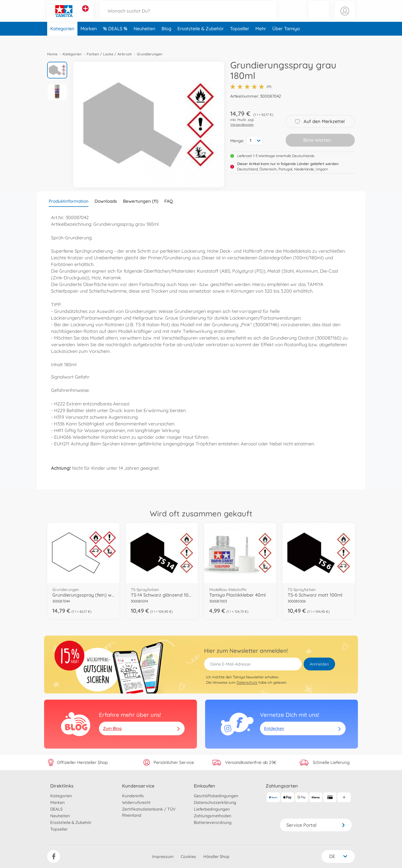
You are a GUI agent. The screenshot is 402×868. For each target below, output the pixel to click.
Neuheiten (144, 39)
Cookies (188, 856)
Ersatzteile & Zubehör (201, 39)
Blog (166, 39)
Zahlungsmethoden (213, 816)
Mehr (261, 39)
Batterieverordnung (213, 822)
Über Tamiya (286, 39)
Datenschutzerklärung (215, 802)
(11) (251, 87)
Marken (89, 39)
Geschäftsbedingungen (216, 796)
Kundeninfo (133, 796)
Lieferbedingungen (212, 809)
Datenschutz (247, 682)
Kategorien (62, 39)
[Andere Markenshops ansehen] (85, 14)
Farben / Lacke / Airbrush (109, 54)
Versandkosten (242, 125)
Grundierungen (150, 54)
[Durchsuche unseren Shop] (188, 16)
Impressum (163, 856)
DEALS (116, 39)
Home (52, 54)
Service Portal (316, 825)
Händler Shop (216, 856)
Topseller (240, 39)
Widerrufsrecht (136, 802)
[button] (319, 16)
